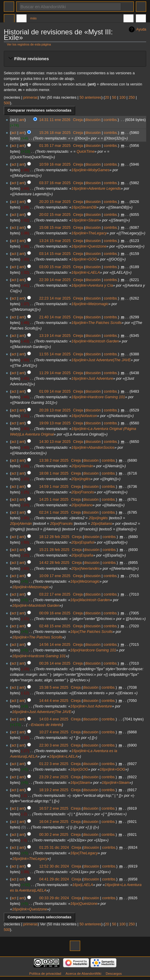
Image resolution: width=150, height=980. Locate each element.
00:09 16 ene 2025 (55, 613)
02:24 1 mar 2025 (54, 512)
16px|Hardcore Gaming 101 (93, 650)
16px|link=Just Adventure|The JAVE (101, 360)
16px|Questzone (84, 904)
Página (9, 19)
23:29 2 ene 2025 (54, 777)
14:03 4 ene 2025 (54, 719)
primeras (31, 98)
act (14, 133)
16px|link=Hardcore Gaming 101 (98, 397)
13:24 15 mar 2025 (55, 241)
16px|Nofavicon (84, 416)
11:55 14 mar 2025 (55, 354)
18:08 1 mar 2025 (54, 473)
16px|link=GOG (84, 259)
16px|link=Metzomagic (90, 304)
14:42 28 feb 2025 (54, 563)
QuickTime (86, 152)
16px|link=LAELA (86, 273)
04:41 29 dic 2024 (54, 879)
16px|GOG (79, 769)
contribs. (111, 120)
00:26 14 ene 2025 (55, 663)
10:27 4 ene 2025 (54, 732)
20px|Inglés (81, 479)
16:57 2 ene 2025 (54, 808)
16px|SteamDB (84, 207)
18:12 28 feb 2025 (54, 537)
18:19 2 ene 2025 (54, 790)
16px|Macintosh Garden (90, 600)
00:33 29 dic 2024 (54, 898)
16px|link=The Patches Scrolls (96, 323)
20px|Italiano (82, 505)
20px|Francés (83, 492)
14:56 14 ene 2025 (55, 645)
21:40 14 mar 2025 (55, 317)
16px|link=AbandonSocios (93, 448)
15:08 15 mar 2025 (55, 228)
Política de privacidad (45, 974)
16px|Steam (80, 783)
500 (7, 103)
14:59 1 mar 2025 (54, 487)
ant (22, 120)
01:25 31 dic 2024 (54, 848)
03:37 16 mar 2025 (55, 183)
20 (107, 98)
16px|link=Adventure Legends (96, 189)
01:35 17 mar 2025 (55, 146)
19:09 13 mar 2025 (55, 423)
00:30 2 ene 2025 (54, 835)
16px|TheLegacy (84, 853)
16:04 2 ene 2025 (54, 822)
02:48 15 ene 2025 (55, 626)
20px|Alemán (82, 466)
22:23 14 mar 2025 (55, 298)
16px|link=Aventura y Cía (92, 285)
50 (114, 98)
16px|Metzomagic (85, 581)
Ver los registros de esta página (29, 44)
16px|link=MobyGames (90, 170)
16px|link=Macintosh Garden (95, 341)
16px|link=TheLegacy (89, 233)
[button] (75, 59)
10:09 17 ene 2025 (55, 576)
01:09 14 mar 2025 (55, 391)
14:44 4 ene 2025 (54, 701)
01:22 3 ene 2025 (54, 764)
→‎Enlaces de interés (45, 725)
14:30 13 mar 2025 (55, 442)
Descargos (114, 974)
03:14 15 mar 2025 (55, 254)
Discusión (22, 19)
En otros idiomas (128, 19)
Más (34, 18)
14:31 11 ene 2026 (55, 120)
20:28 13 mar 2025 (55, 410)
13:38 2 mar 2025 (54, 460)
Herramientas (141, 19)
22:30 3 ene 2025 (54, 745)
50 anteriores (90, 98)
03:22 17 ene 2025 (55, 594)
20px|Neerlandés (85, 569)
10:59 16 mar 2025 (55, 164)
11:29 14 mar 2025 (55, 373)
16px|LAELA (83, 885)
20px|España (82, 555)
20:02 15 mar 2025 (55, 215)
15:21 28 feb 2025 (54, 550)
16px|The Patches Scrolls (91, 632)
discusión (93, 120)
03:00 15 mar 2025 (55, 267)
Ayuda (141, 29)
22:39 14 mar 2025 (55, 280)
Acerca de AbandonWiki (84, 974)
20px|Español (83, 542)
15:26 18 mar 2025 (55, 133)
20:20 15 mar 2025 (55, 202)
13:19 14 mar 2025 (55, 336)
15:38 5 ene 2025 (54, 687)
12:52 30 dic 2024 (54, 866)
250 (132, 98)
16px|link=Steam (85, 220)
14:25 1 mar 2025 (54, 500)
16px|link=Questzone (89, 246)
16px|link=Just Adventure (92, 379)
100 (122, 98)
